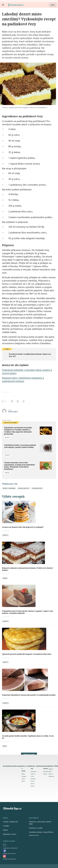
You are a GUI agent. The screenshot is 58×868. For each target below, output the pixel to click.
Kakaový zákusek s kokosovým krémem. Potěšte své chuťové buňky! (27, 569)
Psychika (33, 779)
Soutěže (5, 766)
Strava (32, 781)
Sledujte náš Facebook (9, 853)
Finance (33, 774)
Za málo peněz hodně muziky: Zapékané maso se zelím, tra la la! (28, 737)
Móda (23, 774)
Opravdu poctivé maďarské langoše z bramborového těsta (27, 654)
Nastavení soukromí (34, 835)
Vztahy (28, 766)
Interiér (51, 774)
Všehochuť (11, 766)
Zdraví (32, 784)
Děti (37, 766)
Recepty (7, 438)
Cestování (33, 771)
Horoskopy (18, 766)
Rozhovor (46, 771)
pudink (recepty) (24, 488)
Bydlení (51, 766)
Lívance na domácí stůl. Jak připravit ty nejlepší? (23, 527)
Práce (32, 776)
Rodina (41, 766)
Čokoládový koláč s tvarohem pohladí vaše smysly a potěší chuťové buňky (20, 446)
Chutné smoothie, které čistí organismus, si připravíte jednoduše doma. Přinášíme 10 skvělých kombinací (19, 466)
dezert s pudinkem (9, 488)
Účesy (23, 781)
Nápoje (7, 473)
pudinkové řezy (37, 488)
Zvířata (33, 786)
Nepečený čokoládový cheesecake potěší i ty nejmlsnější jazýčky (29, 695)
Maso (5, 746)
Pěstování (51, 776)
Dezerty (8, 455)
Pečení (5, 578)
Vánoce (45, 774)
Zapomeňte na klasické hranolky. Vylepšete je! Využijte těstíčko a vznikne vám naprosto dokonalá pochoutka (18, 431)
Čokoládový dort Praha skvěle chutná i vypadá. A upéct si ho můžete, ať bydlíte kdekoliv (28, 612)
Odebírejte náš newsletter (10, 848)
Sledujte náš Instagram (9, 859)
